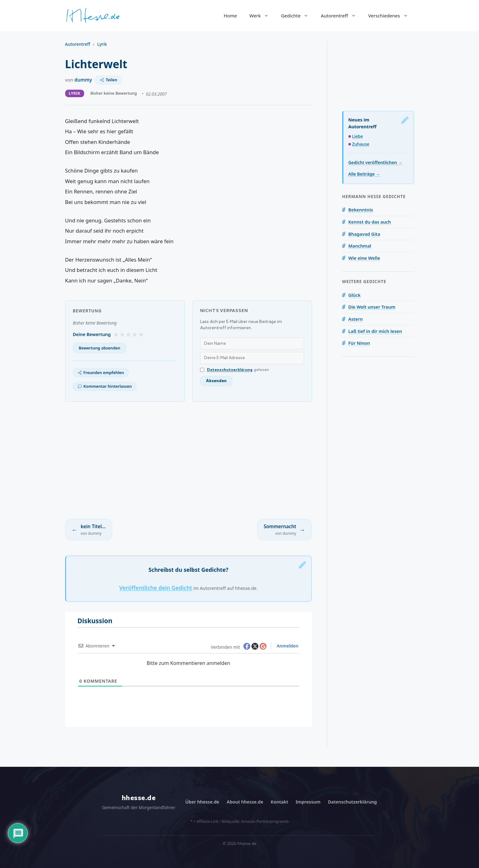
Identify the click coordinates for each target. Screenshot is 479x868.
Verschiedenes (391, 16)
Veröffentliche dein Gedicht (156, 588)
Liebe (358, 136)
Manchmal (360, 246)
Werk (262, 16)
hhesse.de (139, 798)
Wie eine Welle (364, 258)
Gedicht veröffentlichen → (375, 162)
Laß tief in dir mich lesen (375, 331)
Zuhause (361, 144)
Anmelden (287, 646)
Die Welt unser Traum (372, 307)
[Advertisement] (189, 460)
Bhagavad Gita (364, 234)
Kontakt (280, 802)
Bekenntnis (361, 210)
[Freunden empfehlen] (101, 373)
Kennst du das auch (370, 222)
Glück (354, 295)
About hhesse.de (245, 802)
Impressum (308, 802)
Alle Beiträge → (364, 174)
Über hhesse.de (202, 802)
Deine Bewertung (92, 334)
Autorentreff (341, 16)
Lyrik (102, 44)
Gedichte (298, 16)
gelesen (235, 370)
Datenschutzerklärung (230, 370)
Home (230, 16)
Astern (356, 319)
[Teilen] (108, 80)
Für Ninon (359, 343)
